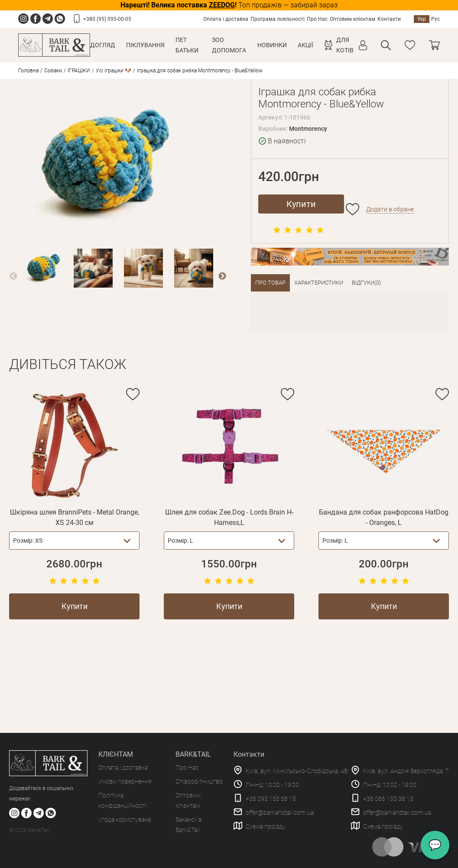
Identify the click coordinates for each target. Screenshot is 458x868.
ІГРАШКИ (79, 71)
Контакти (389, 19)
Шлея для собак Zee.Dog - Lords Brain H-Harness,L (229, 517)
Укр (422, 19)
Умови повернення (125, 781)
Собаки (53, 71)
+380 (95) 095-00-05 (107, 19)
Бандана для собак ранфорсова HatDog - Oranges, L (384, 517)
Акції (305, 45)
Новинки (272, 45)
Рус (435, 19)
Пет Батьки (187, 45)
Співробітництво (199, 781)
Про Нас (317, 19)
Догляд (103, 45)
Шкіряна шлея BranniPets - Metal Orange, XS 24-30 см (75, 517)
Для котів (345, 45)
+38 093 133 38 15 (271, 799)
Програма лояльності (278, 19)
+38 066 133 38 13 (388, 799)
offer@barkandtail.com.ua (280, 813)
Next (222, 276)
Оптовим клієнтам (352, 19)
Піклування (145, 45)
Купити (301, 204)
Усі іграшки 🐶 (114, 71)
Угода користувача (125, 819)
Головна (28, 71)
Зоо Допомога (229, 45)
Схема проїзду (266, 826)
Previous (13, 276)
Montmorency (308, 129)
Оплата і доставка (226, 19)
